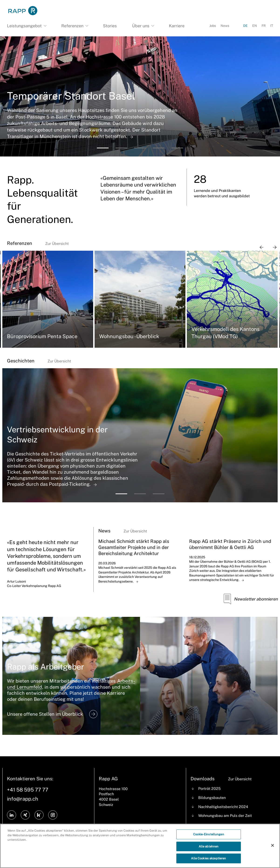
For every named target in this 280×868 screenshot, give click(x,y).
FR (264, 26)
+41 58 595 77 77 (28, 790)
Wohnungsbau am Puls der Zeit (225, 816)
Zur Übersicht (57, 244)
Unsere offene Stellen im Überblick (52, 714)
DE (245, 26)
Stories (110, 26)
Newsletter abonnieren (249, 599)
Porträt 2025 (209, 789)
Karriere (177, 26)
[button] (103, 148)
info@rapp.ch (23, 799)
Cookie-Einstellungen (209, 835)
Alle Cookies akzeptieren (208, 859)
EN (255, 26)
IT (272, 26)
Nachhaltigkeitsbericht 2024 (223, 807)
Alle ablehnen (209, 847)
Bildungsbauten (212, 798)
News (225, 26)
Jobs (213, 26)
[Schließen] (273, 846)
